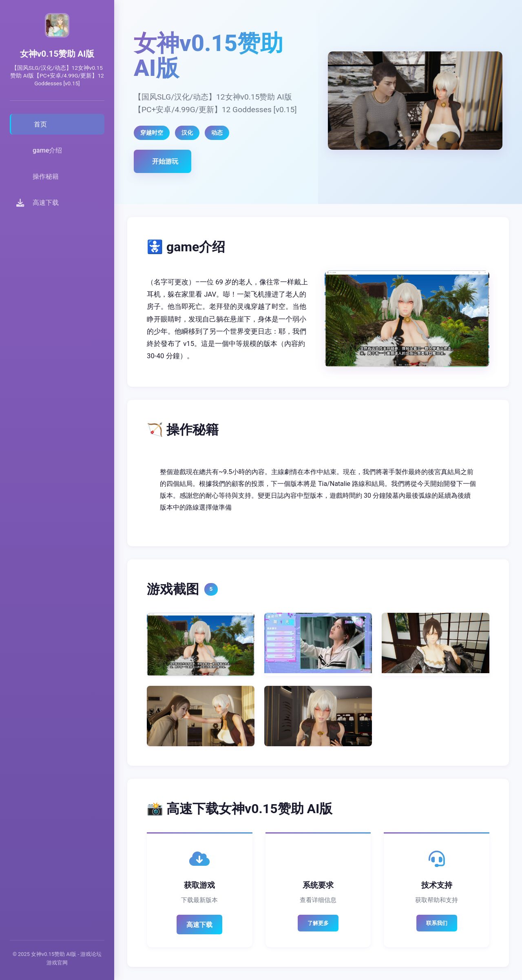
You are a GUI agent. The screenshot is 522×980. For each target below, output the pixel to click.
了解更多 (318, 923)
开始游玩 (165, 161)
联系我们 (437, 923)
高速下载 (199, 925)
